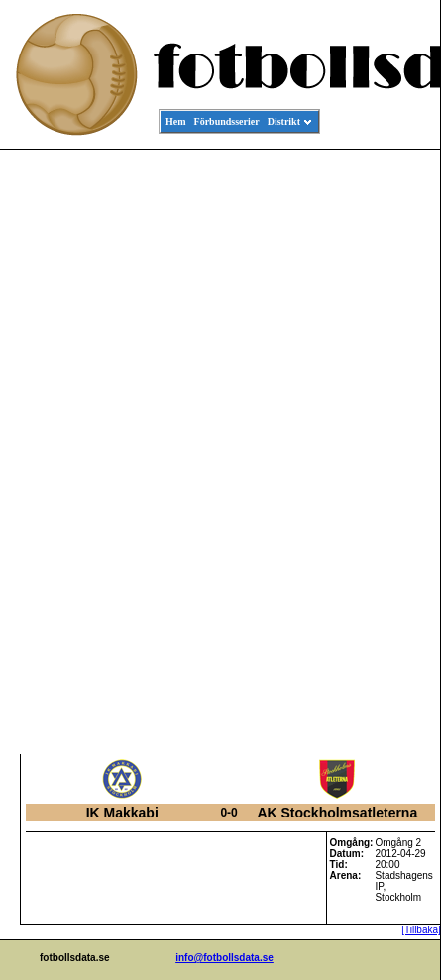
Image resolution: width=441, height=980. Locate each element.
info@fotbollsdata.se (224, 958)
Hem (176, 121)
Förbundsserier (227, 121)
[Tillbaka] (421, 930)
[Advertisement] (351, 452)
